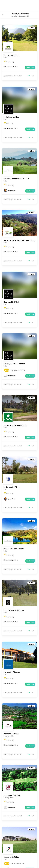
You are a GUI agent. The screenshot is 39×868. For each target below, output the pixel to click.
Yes (29, 76)
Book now (30, 68)
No (33, 76)
